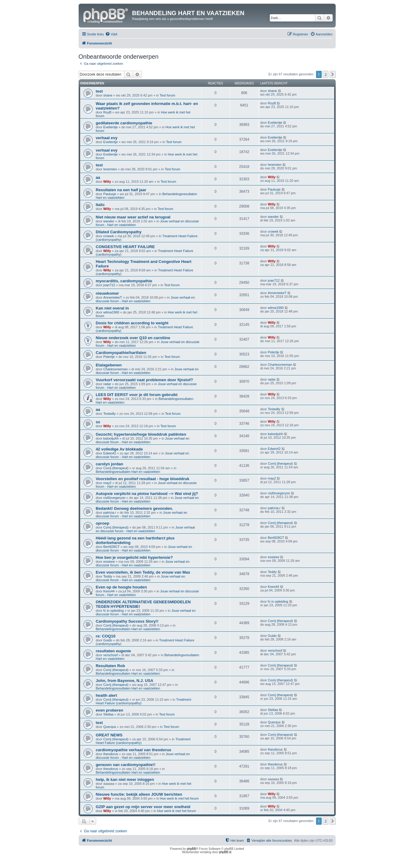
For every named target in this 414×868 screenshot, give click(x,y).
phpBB (191, 849)
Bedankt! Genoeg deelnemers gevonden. (135, 508)
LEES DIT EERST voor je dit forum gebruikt (137, 395)
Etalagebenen (109, 365)
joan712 (109, 285)
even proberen (110, 710)
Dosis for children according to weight (132, 323)
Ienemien (110, 169)
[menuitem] (111, 34)
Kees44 (109, 591)
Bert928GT (112, 547)
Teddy (108, 576)
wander (109, 221)
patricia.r (110, 513)
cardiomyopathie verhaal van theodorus (134, 750)
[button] (333, 74)
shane (108, 95)
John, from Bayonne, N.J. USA (125, 681)
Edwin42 (110, 453)
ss (98, 422)
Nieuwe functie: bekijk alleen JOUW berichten (139, 794)
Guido (108, 640)
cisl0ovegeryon (114, 498)
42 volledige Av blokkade (119, 449)
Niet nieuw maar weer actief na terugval (133, 217)
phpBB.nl (225, 852)
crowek (109, 236)
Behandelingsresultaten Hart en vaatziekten (128, 472)
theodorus (111, 754)
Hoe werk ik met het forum (179, 798)
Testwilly (110, 414)
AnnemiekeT (113, 297)
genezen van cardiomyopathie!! (126, 765)
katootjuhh (111, 438)
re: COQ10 (106, 636)
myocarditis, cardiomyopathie (124, 281)
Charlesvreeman (116, 369)
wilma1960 (111, 312)
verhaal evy (107, 138)
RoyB (108, 112)
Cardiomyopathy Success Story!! (127, 621)
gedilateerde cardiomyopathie (124, 123)
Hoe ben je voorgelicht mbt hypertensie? (134, 557)
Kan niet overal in (112, 308)
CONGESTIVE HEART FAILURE (126, 247)
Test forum (167, 95)
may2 (108, 483)
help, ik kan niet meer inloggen (125, 780)
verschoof (111, 655)
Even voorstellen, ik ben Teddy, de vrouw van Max (143, 572)
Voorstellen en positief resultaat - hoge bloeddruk (143, 479)
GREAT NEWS (109, 735)
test (99, 91)
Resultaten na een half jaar (121, 190)
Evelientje (111, 127)
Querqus (110, 727)
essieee (109, 562)
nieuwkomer (108, 293)
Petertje (109, 357)
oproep (103, 523)
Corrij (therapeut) (116, 468)
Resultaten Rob (111, 666)
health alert (106, 695)
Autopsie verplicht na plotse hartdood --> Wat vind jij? (147, 494)
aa (98, 177)
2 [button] (326, 74)
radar (107, 384)
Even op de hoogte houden (121, 587)
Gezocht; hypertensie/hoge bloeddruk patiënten (141, 434)
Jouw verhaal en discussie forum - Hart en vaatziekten (145, 299)
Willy (107, 182)
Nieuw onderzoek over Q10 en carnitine (133, 338)
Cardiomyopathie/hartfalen (121, 353)
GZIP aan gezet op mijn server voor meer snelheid (143, 807)
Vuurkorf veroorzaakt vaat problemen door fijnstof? (145, 380)
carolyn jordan (110, 464)
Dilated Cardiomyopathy (119, 232)
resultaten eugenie (114, 651)
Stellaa (109, 714)
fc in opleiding (114, 611)
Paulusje (110, 194)
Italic (100, 205)
